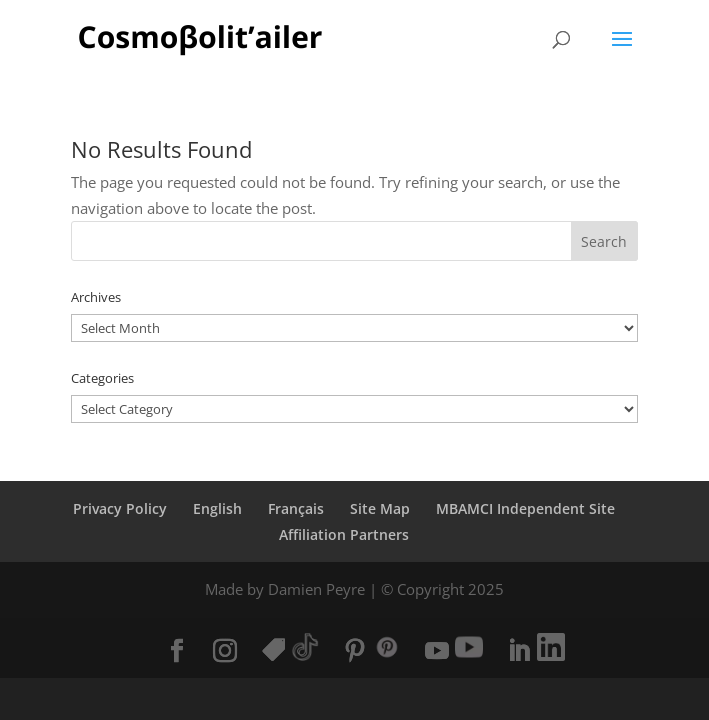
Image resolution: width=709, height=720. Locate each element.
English (217, 508)
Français (296, 508)
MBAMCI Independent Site (525, 508)
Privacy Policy (120, 508)
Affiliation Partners (344, 534)
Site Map (380, 508)
